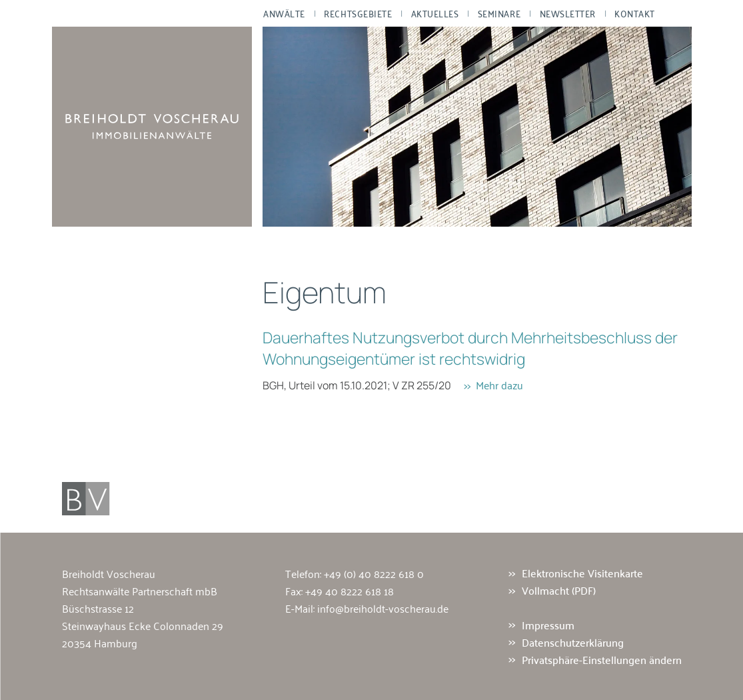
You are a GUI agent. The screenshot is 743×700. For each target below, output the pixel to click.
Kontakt (635, 13)
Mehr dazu (499, 385)
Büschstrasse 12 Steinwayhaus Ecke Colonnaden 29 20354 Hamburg (143, 625)
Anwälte (284, 13)
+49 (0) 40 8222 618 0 (374, 573)
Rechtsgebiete (358, 13)
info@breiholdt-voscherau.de (383, 608)
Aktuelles (434, 13)
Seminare (498, 13)
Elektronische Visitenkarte (582, 573)
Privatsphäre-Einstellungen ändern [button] (602, 659)
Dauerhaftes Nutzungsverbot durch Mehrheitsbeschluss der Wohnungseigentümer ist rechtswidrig (470, 348)
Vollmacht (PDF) (559, 591)
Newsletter (567, 13)
